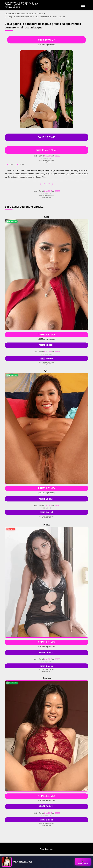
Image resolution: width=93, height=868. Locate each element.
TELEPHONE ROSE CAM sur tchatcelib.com (21, 5)
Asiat (41, 14)
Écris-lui (46, 358)
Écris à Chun (46, 150)
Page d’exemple (46, 849)
